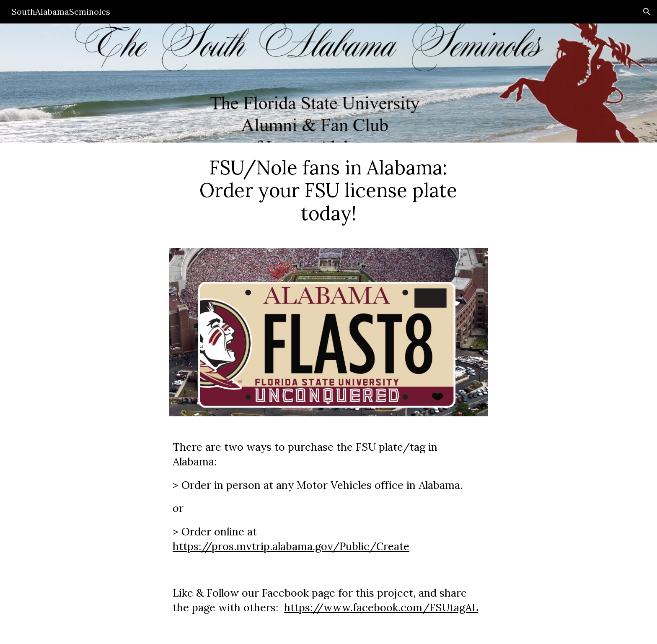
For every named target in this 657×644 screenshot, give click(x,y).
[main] (328, 190)
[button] (647, 12)
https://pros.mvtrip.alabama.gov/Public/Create (291, 546)
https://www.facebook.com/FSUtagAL (381, 608)
